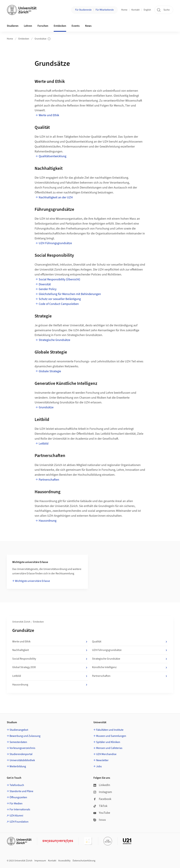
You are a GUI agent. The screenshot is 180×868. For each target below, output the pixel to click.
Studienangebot (19, 730)
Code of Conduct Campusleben (59, 304)
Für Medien (16, 804)
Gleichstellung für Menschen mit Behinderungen (70, 294)
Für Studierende (83, 10)
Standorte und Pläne (21, 791)
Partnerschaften (49, 480)
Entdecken (24, 39)
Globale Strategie (50, 371)
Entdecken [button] (60, 26)
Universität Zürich (21, 622)
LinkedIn (102, 785)
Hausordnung (48, 521)
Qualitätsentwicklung (52, 156)
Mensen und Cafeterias (109, 748)
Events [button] (76, 26)
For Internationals (20, 809)
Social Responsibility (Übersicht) (59, 279)
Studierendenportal (21, 754)
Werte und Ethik (49, 115)
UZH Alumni (16, 816)
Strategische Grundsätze (54, 340)
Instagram (103, 792)
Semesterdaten (18, 742)
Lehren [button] (28, 26)
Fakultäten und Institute (110, 730)
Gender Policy (48, 289)
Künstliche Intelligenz (130, 667)
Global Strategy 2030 (50, 667)
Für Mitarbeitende (105, 10)
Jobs (99, 766)
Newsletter (102, 760)
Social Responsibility (50, 659)
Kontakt (136, 10)
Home (124, 10)
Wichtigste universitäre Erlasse (32, 581)
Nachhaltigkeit (50, 650)
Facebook (102, 799)
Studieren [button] (13, 26)
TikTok (100, 806)
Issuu (100, 820)
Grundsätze (43, 39)
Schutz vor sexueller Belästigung (60, 299)
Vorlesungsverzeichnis (22, 748)
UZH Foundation (19, 822)
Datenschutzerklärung (84, 861)
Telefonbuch (17, 785)
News (88, 26)
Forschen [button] (43, 26)
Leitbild (44, 444)
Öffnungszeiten (18, 797)
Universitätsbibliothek (22, 760)
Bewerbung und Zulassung (25, 736)
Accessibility (64, 861)
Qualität (130, 642)
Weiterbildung (18, 766)
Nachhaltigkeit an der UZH (56, 197)
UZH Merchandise (106, 754)
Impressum (40, 861)
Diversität (45, 284)
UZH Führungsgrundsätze (55, 243)
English (147, 10)
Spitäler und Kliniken (108, 742)
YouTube (102, 813)
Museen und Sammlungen (111, 736)
